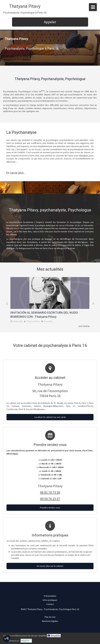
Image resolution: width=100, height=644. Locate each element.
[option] (50, 302)
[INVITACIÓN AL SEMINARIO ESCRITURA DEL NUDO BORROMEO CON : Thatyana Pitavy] (50, 293)
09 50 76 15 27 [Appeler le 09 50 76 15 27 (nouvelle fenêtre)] (50, 499)
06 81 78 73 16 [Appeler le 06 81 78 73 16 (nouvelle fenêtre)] (50, 492)
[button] (7, 639)
